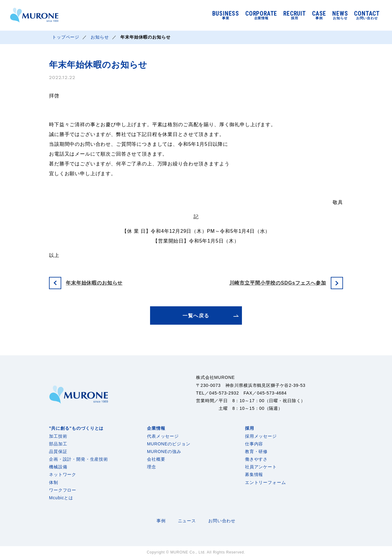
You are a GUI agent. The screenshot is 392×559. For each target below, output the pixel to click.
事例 (161, 521)
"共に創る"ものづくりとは (76, 428)
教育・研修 (256, 451)
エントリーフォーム (266, 482)
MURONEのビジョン (169, 444)
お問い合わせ (222, 521)
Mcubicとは (61, 498)
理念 (152, 467)
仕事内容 (254, 444)
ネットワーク (63, 474)
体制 (54, 482)
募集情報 (254, 474)
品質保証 (58, 451)
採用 (250, 428)
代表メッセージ (163, 436)
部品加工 (58, 444)
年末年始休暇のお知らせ (94, 283)
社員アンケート (261, 467)
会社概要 (156, 459)
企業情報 (156, 428)
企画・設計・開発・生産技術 (79, 459)
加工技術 (58, 436)
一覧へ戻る (196, 316)
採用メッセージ (261, 436)
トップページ (66, 37)
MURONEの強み (164, 451)
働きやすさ (256, 459)
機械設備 (58, 467)
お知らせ (100, 37)
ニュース (187, 521)
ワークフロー (63, 490)
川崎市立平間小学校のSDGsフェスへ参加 (278, 283)
